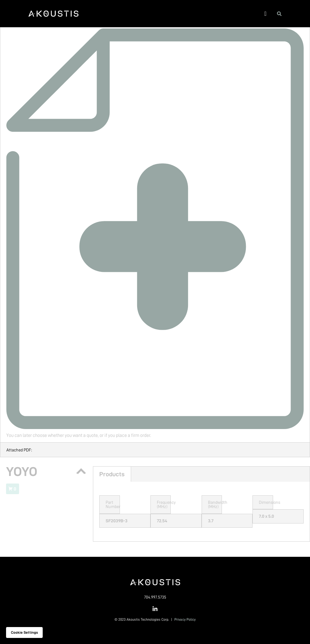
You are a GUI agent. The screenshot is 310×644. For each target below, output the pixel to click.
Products (112, 474)
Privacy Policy (185, 619)
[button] (265, 14)
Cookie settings (24, 632)
